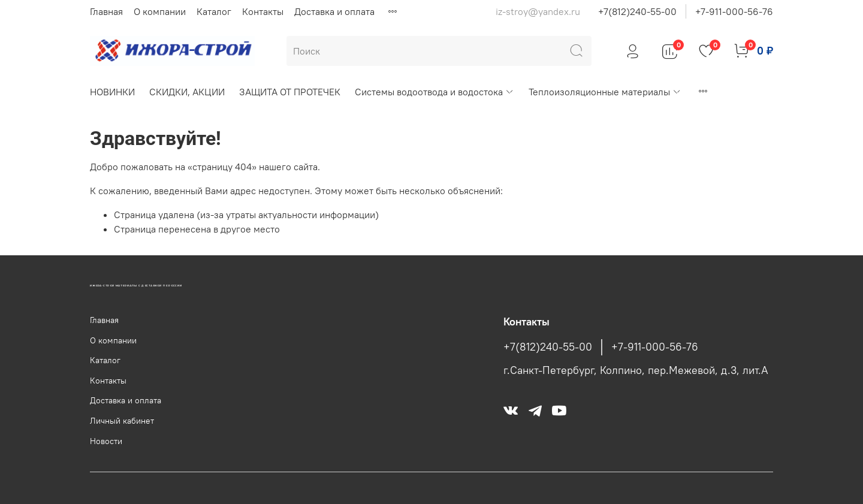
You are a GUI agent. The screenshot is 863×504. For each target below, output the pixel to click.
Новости (106, 441)
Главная (106, 11)
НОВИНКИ (112, 92)
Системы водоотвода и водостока (434, 92)
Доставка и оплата (334, 11)
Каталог (214, 11)
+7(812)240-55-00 (637, 11)
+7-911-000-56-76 (734, 11)
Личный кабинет (122, 421)
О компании (160, 11)
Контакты (263, 11)
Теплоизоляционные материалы (605, 92)
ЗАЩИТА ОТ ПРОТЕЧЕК (290, 92)
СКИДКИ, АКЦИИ (187, 92)
